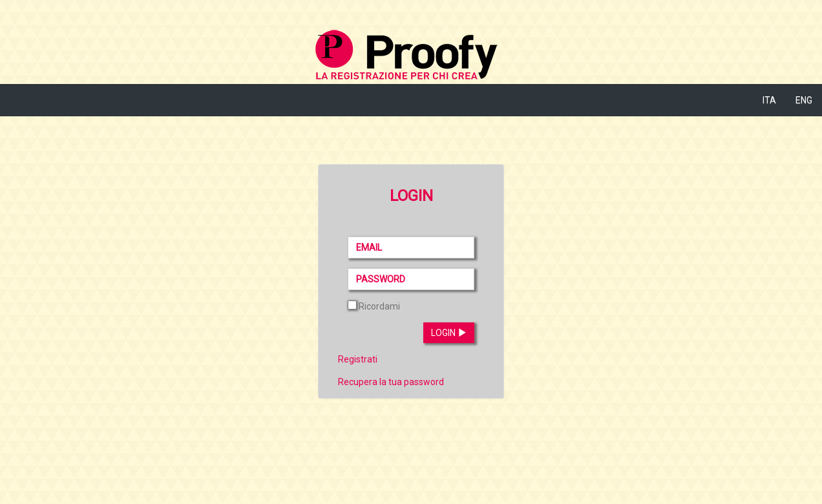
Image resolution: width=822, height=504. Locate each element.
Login (449, 333)
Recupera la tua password (391, 382)
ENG (804, 100)
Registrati (358, 359)
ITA (769, 100)
